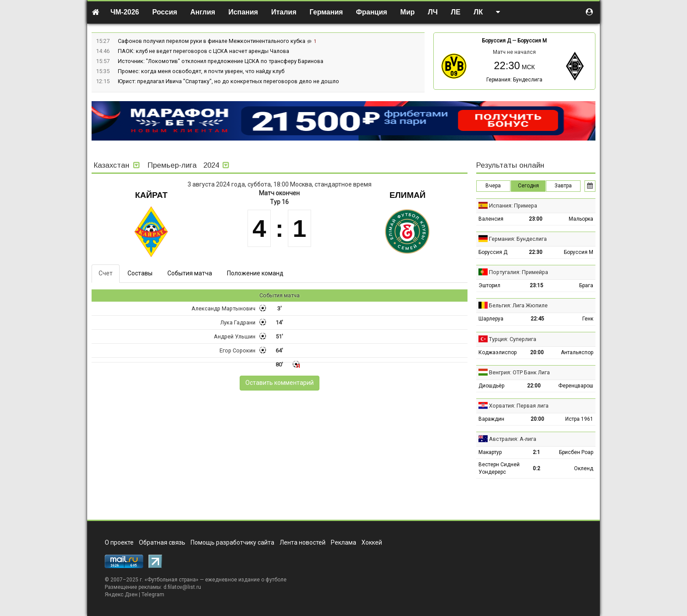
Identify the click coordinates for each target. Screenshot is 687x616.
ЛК (478, 12)
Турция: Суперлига (513, 339)
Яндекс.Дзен (121, 595)
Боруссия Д (496, 41)
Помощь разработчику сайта (232, 542)
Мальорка (581, 219)
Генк (588, 319)
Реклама (343, 542)
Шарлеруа (491, 319)
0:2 (536, 468)
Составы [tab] (140, 273)
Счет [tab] (106, 273)
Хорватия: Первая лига (519, 406)
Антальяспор (577, 352)
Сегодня (528, 186)
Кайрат (151, 195)
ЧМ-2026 (125, 12)
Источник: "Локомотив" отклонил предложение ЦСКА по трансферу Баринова (221, 61)
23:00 (536, 219)
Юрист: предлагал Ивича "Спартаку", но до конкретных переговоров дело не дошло (228, 81)
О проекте (119, 542)
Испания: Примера (513, 206)
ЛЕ (456, 12)
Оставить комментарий (280, 383)
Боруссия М (532, 41)
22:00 (534, 386)
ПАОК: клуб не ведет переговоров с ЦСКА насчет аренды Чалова (204, 51)
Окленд (584, 468)
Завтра (563, 186)
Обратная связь (162, 542)
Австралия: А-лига (513, 439)
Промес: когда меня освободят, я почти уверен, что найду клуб (201, 71)
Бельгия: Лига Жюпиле (518, 305)
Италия (284, 12)
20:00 (537, 352)
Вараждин (491, 419)
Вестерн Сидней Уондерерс (499, 468)
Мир (408, 12)
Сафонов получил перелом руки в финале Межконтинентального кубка (212, 41)
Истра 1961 (579, 419)
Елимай (407, 195)
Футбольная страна (172, 580)
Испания (243, 12)
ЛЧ (433, 12)
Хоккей (372, 542)
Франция (372, 12)
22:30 (536, 252)
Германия (326, 12)
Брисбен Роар (576, 452)
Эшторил (489, 285)
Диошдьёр (491, 386)
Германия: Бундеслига (514, 80)
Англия (203, 12)
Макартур (490, 452)
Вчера (493, 186)
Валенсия (491, 219)
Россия (165, 12)
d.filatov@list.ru (182, 587)
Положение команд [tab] (255, 273)
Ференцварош (576, 386)
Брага (586, 285)
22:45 (537, 319)
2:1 (536, 452)
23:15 (536, 285)
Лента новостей (303, 542)
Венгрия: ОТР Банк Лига (519, 372)
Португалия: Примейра (519, 272)
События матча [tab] (190, 273)
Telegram (153, 595)
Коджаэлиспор (498, 352)
